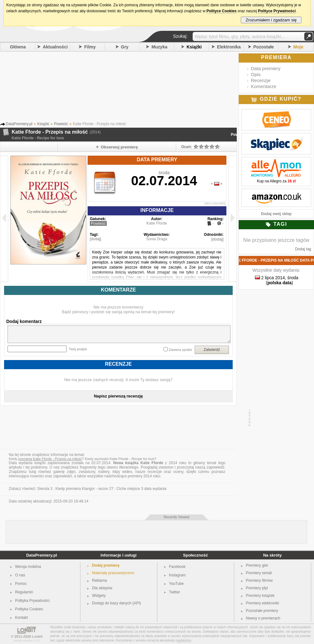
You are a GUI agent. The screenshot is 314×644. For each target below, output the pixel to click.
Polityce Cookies (221, 11)
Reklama (99, 580)
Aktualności (55, 47)
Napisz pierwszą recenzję (118, 396)
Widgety (99, 596)
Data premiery (266, 68)
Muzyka (159, 47)
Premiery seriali (259, 573)
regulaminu (183, 640)
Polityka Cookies (29, 609)
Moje (298, 47)
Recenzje (261, 80)
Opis (256, 74)
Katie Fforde (157, 223)
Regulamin (24, 592)
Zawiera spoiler (180, 350)
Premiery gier (257, 565)
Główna (18, 47)
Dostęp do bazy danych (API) (116, 603)
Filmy (90, 47)
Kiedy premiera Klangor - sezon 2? (85, 489)
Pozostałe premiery (262, 611)
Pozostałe (264, 47)
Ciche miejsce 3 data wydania (141, 489)
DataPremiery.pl (41, 555)
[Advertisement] (127, 88)
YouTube (176, 584)
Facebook (177, 567)
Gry (125, 47)
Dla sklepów (102, 588)
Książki (194, 47)
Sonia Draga (157, 239)
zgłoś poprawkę (215, 203)
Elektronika (229, 47)
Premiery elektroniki (262, 603)
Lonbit (37, 636)
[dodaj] (95, 239)
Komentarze (264, 86)
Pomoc (21, 584)
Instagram (177, 575)
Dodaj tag (303, 249)
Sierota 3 (45, 489)
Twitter (174, 592)
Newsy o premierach (263, 618)
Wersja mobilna (28, 567)
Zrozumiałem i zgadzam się (271, 20)
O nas (20, 575)
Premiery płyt (257, 588)
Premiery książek (260, 596)
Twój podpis (78, 349)
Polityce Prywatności (277, 11)
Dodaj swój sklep (276, 214)
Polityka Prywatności (32, 601)
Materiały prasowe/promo (113, 573)
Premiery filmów (259, 580)
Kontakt (22, 618)
